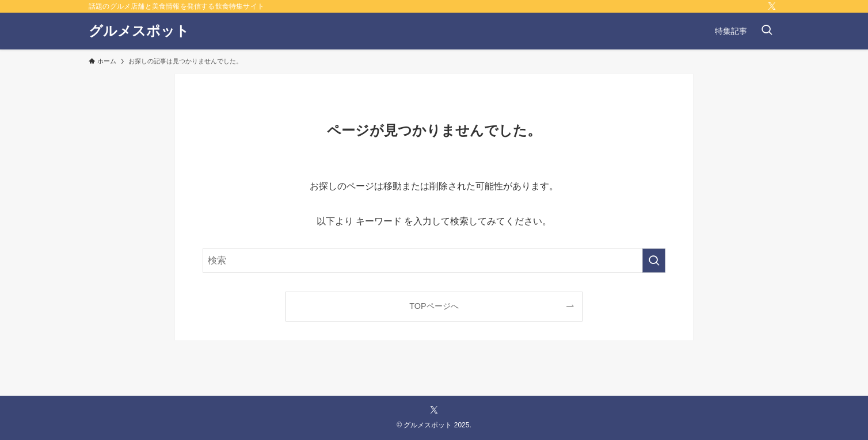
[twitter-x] (772, 6)
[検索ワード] (434, 261)
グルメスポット (139, 31)
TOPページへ (434, 306)
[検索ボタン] (767, 31)
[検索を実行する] (654, 261)
